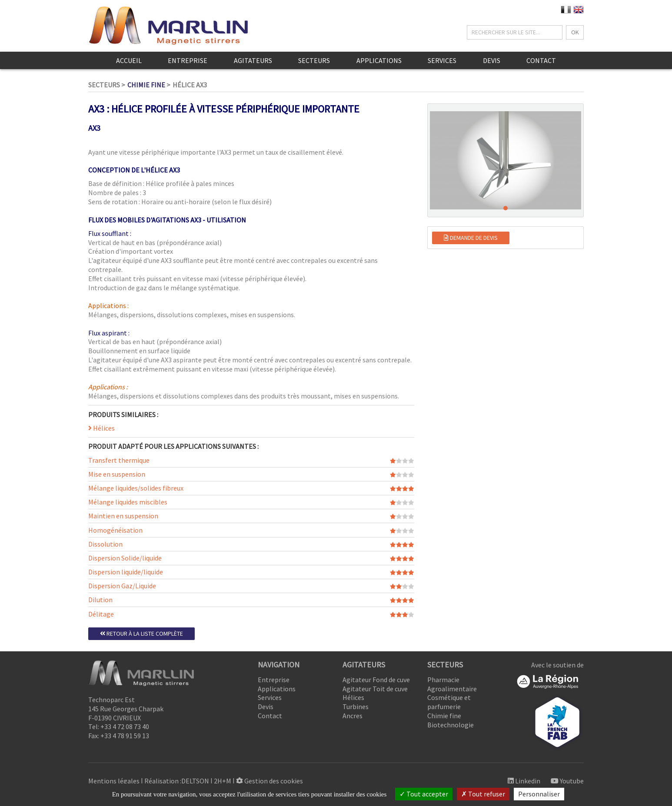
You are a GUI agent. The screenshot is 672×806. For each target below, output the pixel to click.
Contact (541, 60)
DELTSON (195, 781)
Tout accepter (424, 794)
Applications (379, 60)
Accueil (129, 60)
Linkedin (524, 781)
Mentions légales (114, 781)
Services (442, 60)
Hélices (101, 428)
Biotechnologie (451, 725)
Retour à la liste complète (141, 634)
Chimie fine (146, 85)
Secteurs (314, 60)
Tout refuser (483, 794)
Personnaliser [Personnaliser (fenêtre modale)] (539, 794)
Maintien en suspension (123, 516)
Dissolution (105, 544)
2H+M (223, 781)
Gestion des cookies (269, 781)
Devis (492, 60)
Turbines (356, 706)
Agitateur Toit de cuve (375, 689)
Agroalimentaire (452, 689)
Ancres (353, 716)
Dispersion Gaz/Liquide (122, 586)
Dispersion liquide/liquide (126, 572)
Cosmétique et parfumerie (449, 702)
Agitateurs (253, 60)
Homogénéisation (115, 530)
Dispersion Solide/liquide (125, 558)
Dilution (100, 600)
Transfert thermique (119, 460)
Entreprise (188, 60)
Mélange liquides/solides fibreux (136, 488)
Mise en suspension (117, 474)
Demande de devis (471, 238)
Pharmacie (443, 680)
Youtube (567, 781)
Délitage (101, 614)
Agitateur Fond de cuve (376, 680)
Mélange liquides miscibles (128, 502)
